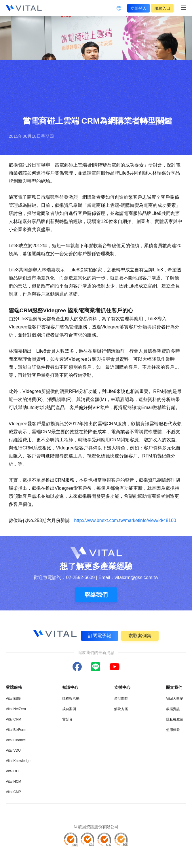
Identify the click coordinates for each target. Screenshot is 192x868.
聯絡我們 (96, 595)
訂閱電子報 (100, 636)
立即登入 (138, 8)
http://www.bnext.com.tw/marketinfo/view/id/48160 (125, 520)
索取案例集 (140, 636)
